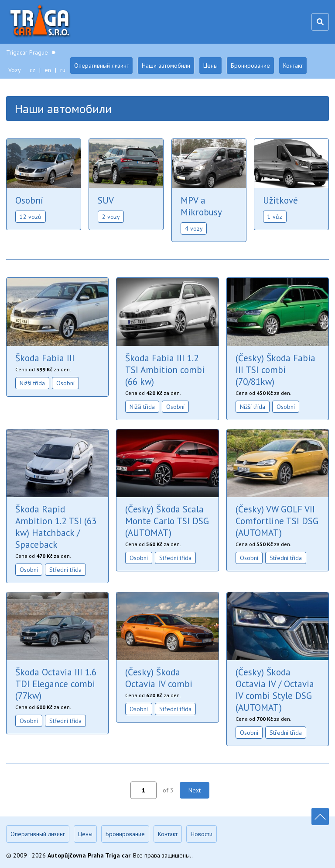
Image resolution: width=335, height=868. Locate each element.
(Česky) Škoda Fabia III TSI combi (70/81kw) (275, 370)
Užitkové (280, 200)
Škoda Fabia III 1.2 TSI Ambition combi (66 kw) (165, 370)
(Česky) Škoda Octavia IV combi (159, 678)
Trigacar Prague (41, 22)
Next (195, 790)
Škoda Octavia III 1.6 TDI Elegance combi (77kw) (56, 684)
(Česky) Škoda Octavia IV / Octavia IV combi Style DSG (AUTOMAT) (275, 690)
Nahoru (320, 816)
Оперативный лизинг (101, 66)
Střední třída (65, 570)
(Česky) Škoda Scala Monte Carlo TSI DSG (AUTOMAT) (167, 521)
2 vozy (111, 217)
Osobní (29, 200)
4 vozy (194, 228)
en (48, 70)
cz (32, 70)
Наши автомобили (166, 66)
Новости (202, 834)
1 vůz (275, 217)
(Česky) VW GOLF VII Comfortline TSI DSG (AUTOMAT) (277, 521)
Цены (210, 66)
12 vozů (31, 217)
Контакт (293, 66)
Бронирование (250, 66)
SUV (106, 200)
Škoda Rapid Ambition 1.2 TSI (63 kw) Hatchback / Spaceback (56, 527)
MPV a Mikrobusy (201, 206)
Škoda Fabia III (45, 358)
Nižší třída (32, 383)
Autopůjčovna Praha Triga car (89, 855)
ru (63, 70)
